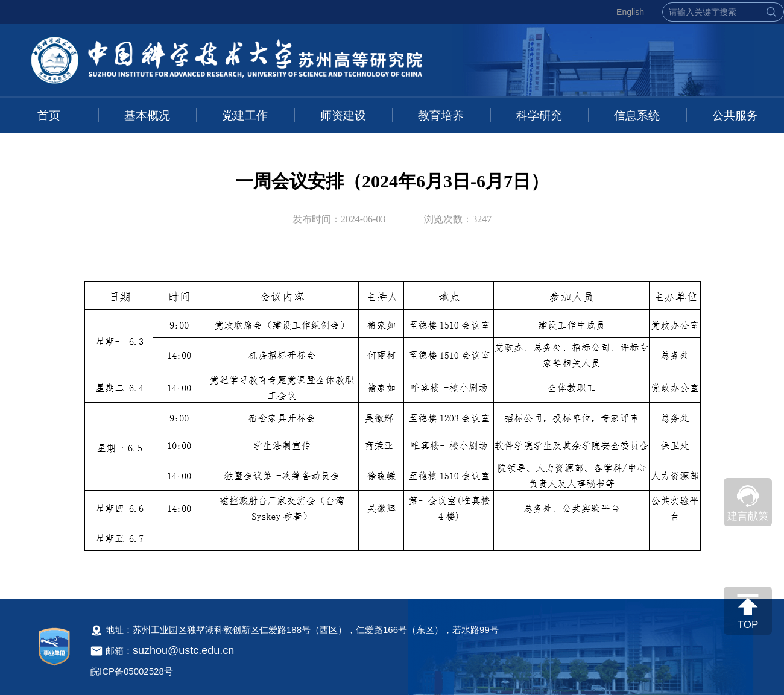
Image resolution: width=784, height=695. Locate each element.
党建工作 (245, 115)
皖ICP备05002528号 (132, 671)
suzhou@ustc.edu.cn (183, 650)
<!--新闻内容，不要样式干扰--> (392, 421)
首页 (49, 115)
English (630, 12)
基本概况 (147, 115)
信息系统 (637, 115)
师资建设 (343, 115)
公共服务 (735, 115)
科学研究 (539, 115)
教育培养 (441, 115)
